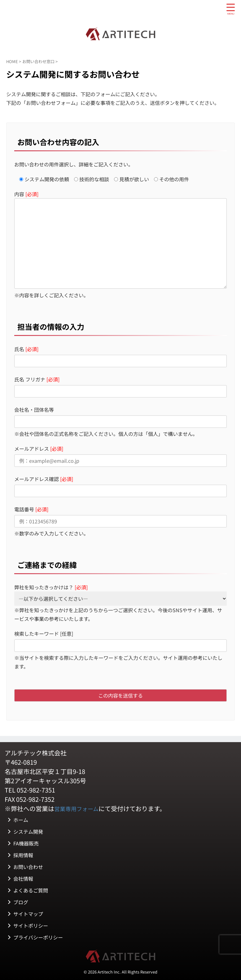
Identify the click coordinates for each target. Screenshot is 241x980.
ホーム (21, 819)
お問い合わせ (28, 866)
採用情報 (23, 854)
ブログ (21, 901)
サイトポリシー (31, 925)
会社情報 (23, 878)
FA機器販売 (26, 843)
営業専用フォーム (79, 808)
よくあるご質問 (31, 890)
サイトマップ (28, 913)
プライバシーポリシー (38, 937)
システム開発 (28, 831)
